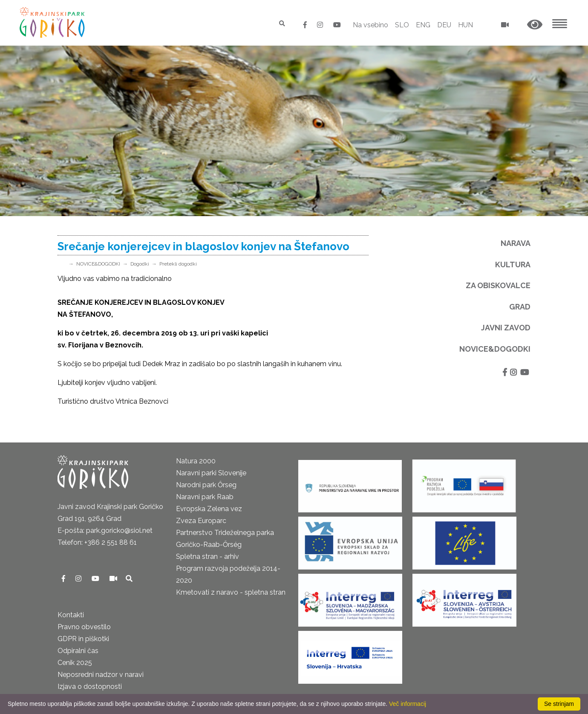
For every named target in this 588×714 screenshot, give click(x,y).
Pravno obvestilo (84, 627)
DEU (444, 25)
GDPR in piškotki (83, 639)
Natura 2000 (196, 461)
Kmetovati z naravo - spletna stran (231, 592)
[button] (535, 25)
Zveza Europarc (201, 521)
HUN (465, 25)
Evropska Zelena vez (209, 509)
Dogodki (140, 264)
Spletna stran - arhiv (208, 556)
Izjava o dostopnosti (90, 687)
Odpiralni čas (78, 651)
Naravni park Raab (205, 497)
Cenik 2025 (75, 663)
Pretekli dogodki (178, 264)
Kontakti (71, 615)
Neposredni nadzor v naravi (101, 675)
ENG (423, 25)
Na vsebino (370, 25)
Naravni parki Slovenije (211, 473)
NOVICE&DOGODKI (98, 264)
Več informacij (408, 704)
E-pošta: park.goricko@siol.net (105, 530)
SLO (402, 25)
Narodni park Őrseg (206, 485)
